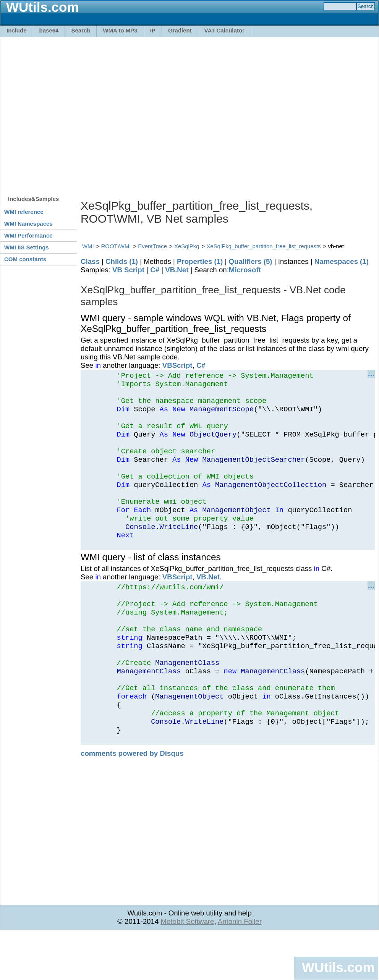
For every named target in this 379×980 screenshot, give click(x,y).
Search (81, 30)
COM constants (25, 259)
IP (153, 30)
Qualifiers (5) (250, 261)
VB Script (128, 270)
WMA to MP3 (120, 30)
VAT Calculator (224, 30)
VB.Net (177, 270)
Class (90, 261)
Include (17, 30)
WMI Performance (28, 235)
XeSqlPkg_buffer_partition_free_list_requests (263, 246)
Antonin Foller (240, 967)
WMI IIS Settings (27, 247)
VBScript (177, 365)
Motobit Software (187, 967)
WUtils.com (338, 967)
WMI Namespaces (28, 224)
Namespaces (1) (342, 261)
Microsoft (245, 270)
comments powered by (132, 799)
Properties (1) (200, 261)
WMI (88, 246)
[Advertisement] (72, 112)
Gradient (180, 30)
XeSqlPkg (187, 246)
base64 (49, 30)
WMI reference (24, 212)
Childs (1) (122, 261)
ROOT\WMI (116, 246)
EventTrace (152, 246)
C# (155, 270)
